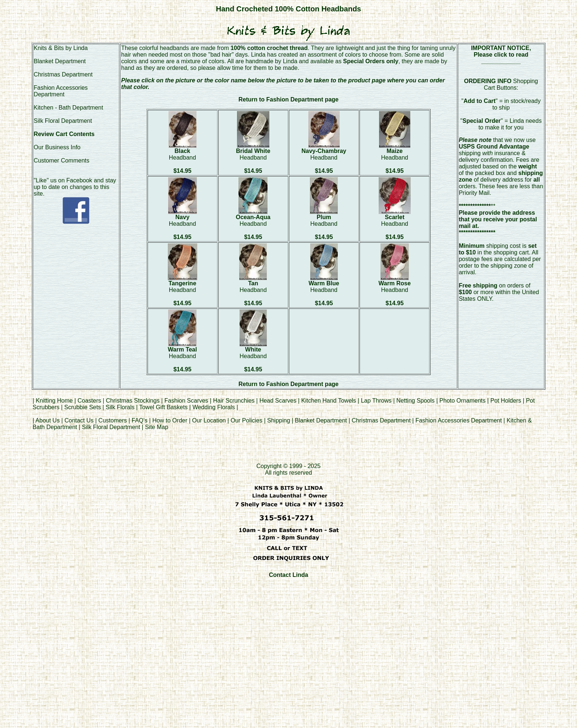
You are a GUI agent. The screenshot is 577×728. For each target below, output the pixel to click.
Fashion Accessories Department (61, 91)
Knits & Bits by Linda (61, 48)
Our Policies (247, 420)
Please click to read (501, 55)
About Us (47, 420)
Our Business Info (57, 147)
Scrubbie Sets (83, 407)
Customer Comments (62, 160)
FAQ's (140, 420)
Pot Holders (506, 401)
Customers (112, 420)
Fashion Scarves (186, 401)
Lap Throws (376, 401)
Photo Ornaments (462, 401)
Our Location (209, 420)
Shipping (279, 420)
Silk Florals (120, 407)
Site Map (157, 427)
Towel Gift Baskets (163, 407)
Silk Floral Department (63, 121)
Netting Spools (415, 401)
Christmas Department (63, 74)
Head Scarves (278, 401)
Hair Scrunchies (235, 401)
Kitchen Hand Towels (328, 401)
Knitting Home (54, 401)
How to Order (170, 420)
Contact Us (79, 420)
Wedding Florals (214, 407)
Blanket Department (60, 61)
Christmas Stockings (133, 401)
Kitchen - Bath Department (69, 108)
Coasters (90, 401)
